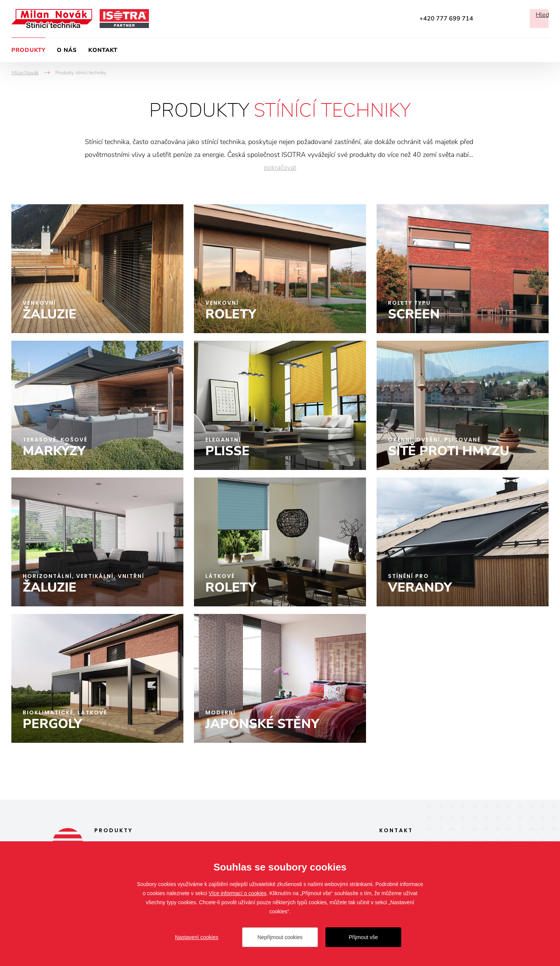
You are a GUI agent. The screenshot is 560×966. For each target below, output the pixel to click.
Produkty (28, 50)
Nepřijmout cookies (280, 937)
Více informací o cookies (238, 893)
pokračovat (280, 168)
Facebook (490, 19)
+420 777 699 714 (446, 19)
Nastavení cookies (197, 937)
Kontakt (103, 50)
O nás (67, 50)
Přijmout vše (363, 937)
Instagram (511, 19)
